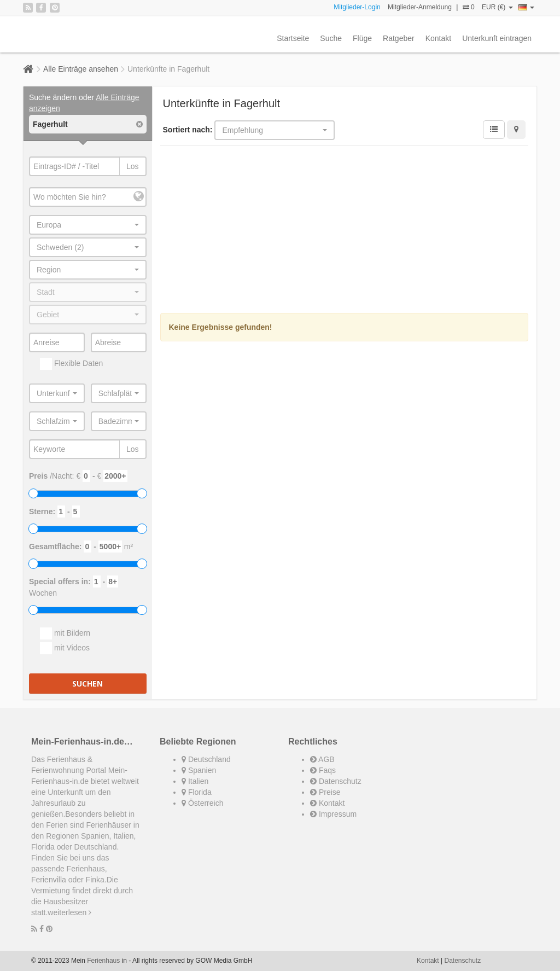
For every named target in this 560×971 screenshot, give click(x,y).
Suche (331, 38)
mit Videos (65, 648)
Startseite (293, 38)
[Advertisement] (345, 231)
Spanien (199, 770)
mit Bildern (65, 633)
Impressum (333, 814)
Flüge (362, 38)
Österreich (202, 803)
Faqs (323, 770)
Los (133, 166)
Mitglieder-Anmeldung (420, 7)
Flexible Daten (71, 364)
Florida (197, 792)
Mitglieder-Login (357, 7)
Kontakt (438, 38)
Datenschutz (336, 781)
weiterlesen (69, 912)
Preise (325, 792)
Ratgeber (399, 38)
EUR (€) (497, 7)
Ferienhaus (103, 961)
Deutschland (206, 759)
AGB (322, 759)
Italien (195, 781)
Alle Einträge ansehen (81, 69)
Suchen (87, 684)
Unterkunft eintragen (497, 38)
